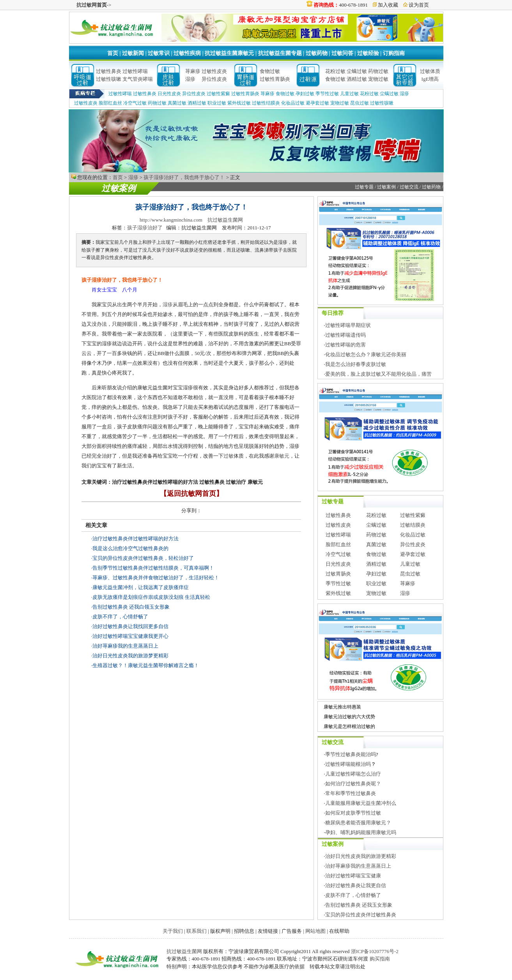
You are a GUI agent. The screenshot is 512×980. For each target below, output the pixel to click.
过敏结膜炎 (413, 525)
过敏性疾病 (187, 53)
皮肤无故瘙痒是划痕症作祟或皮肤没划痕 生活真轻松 (151, 597)
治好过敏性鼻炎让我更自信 (356, 885)
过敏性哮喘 (135, 71)
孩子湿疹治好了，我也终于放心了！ (184, 177)
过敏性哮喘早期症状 (348, 325)
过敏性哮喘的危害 (345, 345)
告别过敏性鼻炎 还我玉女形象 (359, 905)
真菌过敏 (177, 103)
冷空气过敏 (135, 103)
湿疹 (190, 79)
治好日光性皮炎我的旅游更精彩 (361, 856)
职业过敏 (217, 103)
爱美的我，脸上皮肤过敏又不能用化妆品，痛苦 (378, 374)
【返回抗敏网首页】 (191, 494)
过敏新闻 (133, 53)
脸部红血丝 (110, 103)
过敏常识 (159, 53)
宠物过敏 (378, 79)
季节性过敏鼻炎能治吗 (351, 754)
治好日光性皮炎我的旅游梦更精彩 (130, 656)
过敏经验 (368, 53)
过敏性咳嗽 (109, 79)
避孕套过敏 (317, 103)
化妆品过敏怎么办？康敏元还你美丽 (366, 354)
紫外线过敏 (239, 103)
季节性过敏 (327, 94)
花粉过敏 (335, 71)
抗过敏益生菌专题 (280, 53)
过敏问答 (342, 53)
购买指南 (380, 959)
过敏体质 (430, 71)
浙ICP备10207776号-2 (375, 951)
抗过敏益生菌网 (225, 220)
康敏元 (282, 456)
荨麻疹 (193, 71)
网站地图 (315, 931)
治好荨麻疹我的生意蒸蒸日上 (125, 646)
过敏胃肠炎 (338, 574)
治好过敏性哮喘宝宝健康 (353, 876)
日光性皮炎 (169, 94)
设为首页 (419, 5)
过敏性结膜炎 (266, 103)
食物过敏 (270, 71)
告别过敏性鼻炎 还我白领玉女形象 (131, 607)
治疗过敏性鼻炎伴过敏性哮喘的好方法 (136, 539)
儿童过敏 (349, 94)
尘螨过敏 (357, 71)
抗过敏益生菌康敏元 (229, 53)
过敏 (229, 456)
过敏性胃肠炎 (275, 79)
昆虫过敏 (360, 103)
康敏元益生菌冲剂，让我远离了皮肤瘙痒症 (141, 587)
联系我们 (197, 931)
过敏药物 (317, 53)
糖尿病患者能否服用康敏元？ (358, 823)
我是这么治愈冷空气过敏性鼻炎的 (130, 548)
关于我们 (173, 931)
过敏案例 (119, 188)
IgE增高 (430, 79)
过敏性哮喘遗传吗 (345, 335)
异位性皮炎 (214, 79)
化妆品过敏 (293, 103)
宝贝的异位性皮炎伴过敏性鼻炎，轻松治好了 (143, 558)
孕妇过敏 (305, 94)
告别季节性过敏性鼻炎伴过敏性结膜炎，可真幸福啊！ (153, 568)
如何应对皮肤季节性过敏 (353, 813)
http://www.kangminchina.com (171, 220)
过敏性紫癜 (218, 94)
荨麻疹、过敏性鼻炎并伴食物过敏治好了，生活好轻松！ (156, 578)
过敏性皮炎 (214, 71)
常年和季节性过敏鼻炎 (351, 793)
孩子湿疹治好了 (145, 228)
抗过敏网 (87, 5)
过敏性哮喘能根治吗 (348, 764)
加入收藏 (388, 5)
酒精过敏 (357, 79)
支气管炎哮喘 (138, 79)
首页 (113, 53)
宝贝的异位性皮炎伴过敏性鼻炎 (361, 915)
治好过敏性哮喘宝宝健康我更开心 (130, 636)
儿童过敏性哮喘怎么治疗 (353, 774)
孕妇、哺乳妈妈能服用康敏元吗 (361, 832)
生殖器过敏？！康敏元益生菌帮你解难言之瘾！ (146, 665)
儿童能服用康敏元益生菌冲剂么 (361, 803)
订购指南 (394, 53)
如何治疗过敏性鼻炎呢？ (353, 784)
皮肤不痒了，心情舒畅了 (120, 617)
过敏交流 (409, 187)
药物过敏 (378, 71)
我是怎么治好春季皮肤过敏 (356, 364)
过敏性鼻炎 (109, 71)
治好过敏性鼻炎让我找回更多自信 (130, 626)
